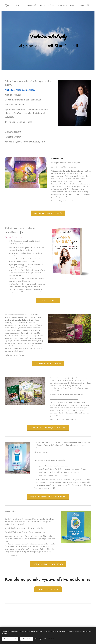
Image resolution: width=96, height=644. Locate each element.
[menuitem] (19, 5)
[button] (84, 5)
